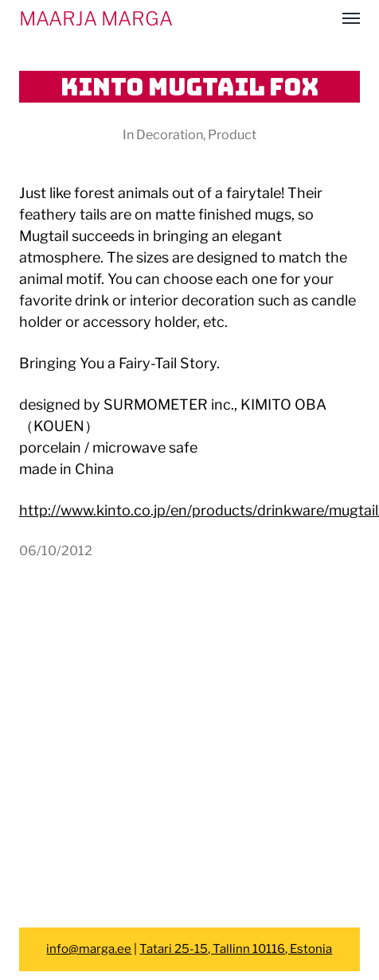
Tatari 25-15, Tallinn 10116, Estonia (236, 949)
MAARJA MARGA (96, 19)
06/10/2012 (56, 550)
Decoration (170, 134)
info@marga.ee (89, 949)
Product (232, 134)
